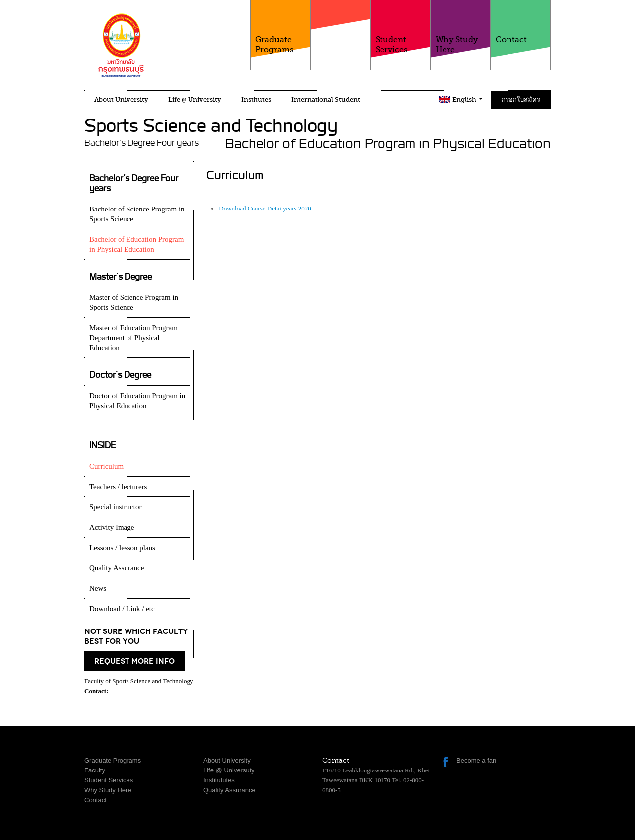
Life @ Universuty (229, 770)
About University (121, 100)
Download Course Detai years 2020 (265, 208)
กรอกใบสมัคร (521, 100)
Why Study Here (460, 27)
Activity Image (112, 527)
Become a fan (476, 760)
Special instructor (115, 507)
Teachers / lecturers (118, 487)
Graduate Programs (280, 27)
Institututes (219, 780)
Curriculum (106, 466)
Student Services (400, 27)
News (98, 588)
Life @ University (195, 100)
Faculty (340, 34)
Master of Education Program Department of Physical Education (133, 338)
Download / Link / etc (122, 609)
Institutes (256, 100)
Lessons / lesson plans (122, 548)
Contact (520, 22)
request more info (134, 661)
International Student (326, 100)
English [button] (468, 100)
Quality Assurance (117, 568)
